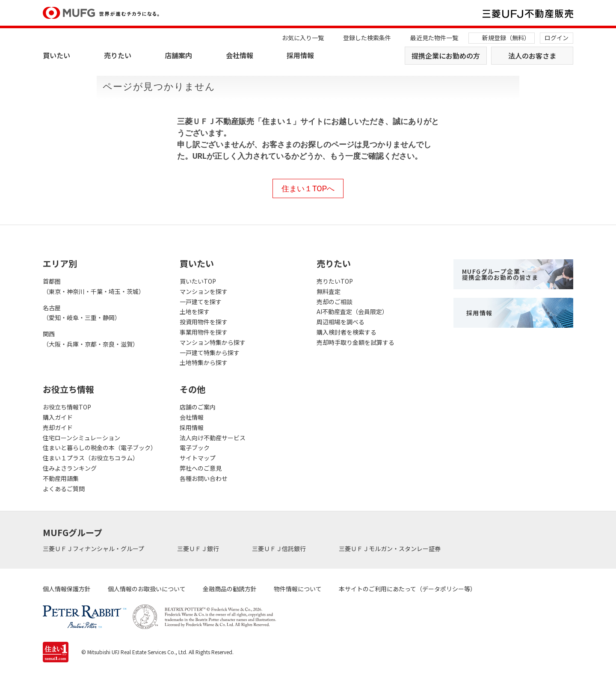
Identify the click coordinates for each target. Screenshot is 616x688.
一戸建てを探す (201, 302)
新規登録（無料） (506, 38)
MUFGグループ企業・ (500, 274)
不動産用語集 (61, 478)
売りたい (118, 55)
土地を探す (195, 311)
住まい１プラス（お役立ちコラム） (91, 458)
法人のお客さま (532, 56)
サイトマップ (198, 458)
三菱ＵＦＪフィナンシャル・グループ (94, 549)
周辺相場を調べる (341, 322)
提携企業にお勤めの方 (446, 56)
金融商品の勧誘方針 (230, 589)
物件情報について (298, 589)
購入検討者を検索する (346, 332)
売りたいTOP (335, 281)
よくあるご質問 (64, 489)
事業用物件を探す (204, 332)
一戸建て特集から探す (210, 353)
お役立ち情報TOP (67, 407)
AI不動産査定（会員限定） (352, 311)
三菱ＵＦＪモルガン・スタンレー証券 (390, 549)
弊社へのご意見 (201, 468)
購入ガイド (58, 417)
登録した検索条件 (367, 38)
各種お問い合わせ (204, 478)
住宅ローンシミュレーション (81, 438)
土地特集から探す (204, 362)
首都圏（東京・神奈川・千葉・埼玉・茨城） (94, 286)
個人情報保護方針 (67, 589)
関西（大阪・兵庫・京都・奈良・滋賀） (91, 339)
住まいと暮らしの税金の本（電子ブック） (100, 448)
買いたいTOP (198, 281)
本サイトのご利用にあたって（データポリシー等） (407, 589)
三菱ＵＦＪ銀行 (199, 549)
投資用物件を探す (204, 322)
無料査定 (329, 291)
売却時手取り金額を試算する (355, 342)
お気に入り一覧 (303, 38)
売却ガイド (58, 427)
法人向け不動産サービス (213, 438)
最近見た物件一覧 (434, 38)
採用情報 (300, 55)
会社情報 (240, 55)
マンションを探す (204, 291)
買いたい (56, 55)
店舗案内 (178, 55)
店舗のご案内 (198, 407)
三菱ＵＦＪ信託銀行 (280, 549)
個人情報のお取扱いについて (147, 589)
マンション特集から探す (213, 342)
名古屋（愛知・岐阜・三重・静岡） (82, 313)
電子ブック (195, 448)
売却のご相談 (335, 302)
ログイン (557, 38)
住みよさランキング (70, 468)
